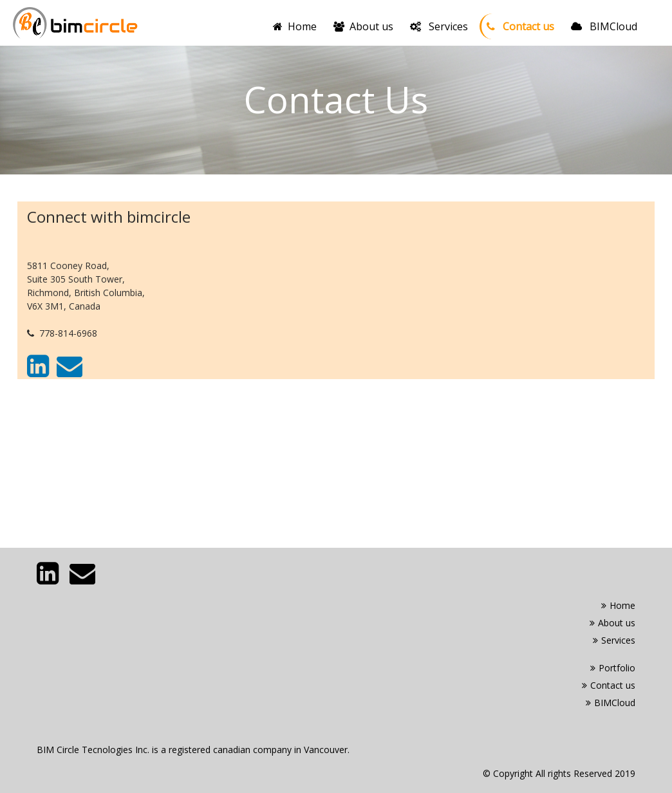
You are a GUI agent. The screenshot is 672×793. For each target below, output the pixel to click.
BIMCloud (604, 26)
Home (297, 26)
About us (363, 26)
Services (439, 26)
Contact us (520, 26)
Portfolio (613, 668)
